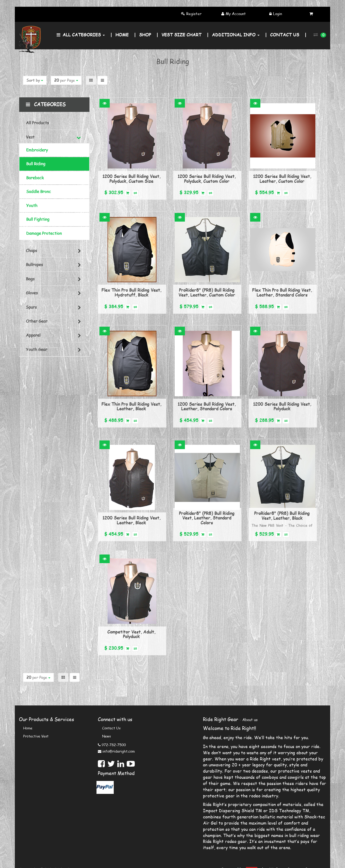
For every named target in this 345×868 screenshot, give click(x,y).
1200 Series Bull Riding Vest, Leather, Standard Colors (207, 406)
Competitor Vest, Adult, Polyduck (131, 634)
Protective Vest (36, 736)
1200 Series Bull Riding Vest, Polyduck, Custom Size (131, 179)
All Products (37, 123)
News (106, 736)
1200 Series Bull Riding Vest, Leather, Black (131, 520)
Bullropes (34, 264)
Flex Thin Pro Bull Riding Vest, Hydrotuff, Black (131, 292)
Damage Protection (44, 233)
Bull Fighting (38, 219)
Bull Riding (36, 164)
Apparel (33, 335)
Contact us (111, 728)
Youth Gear (37, 349)
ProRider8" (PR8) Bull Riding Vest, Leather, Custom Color (207, 292)
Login (277, 14)
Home (28, 728)
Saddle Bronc (39, 191)
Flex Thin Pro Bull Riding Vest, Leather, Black (131, 406)
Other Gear (37, 321)
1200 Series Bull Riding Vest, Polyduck (282, 406)
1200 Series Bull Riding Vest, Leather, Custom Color (282, 179)
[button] (105, 103)
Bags (30, 279)
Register (194, 14)
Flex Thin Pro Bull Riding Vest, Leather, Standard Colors (282, 292)
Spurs (31, 307)
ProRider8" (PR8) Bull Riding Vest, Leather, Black (282, 516)
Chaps (31, 250)
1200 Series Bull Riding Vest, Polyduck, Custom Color (207, 179)
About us (250, 720)
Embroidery (37, 150)
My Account (236, 14)
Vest (30, 137)
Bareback (35, 178)
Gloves (32, 293)
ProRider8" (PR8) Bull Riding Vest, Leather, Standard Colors (207, 518)
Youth (32, 205)
